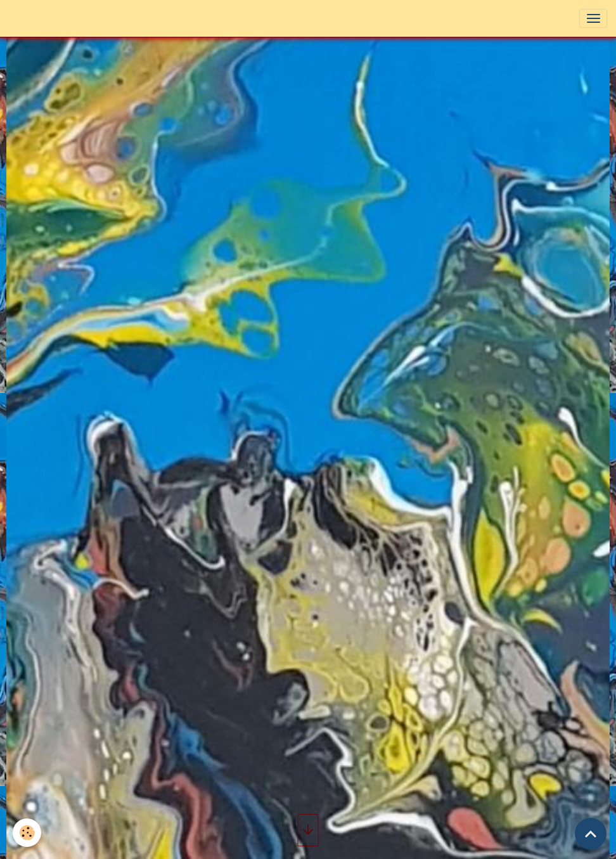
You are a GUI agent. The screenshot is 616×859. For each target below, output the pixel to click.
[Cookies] (27, 833)
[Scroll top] (591, 834)
